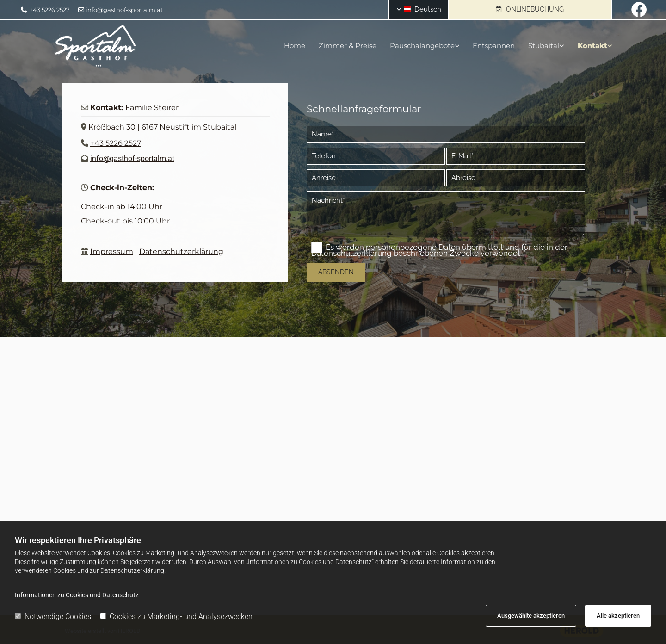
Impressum (112, 251)
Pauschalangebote (421, 46)
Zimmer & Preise (346, 46)
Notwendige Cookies (53, 616)
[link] (416, 46)
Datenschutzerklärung (181, 251)
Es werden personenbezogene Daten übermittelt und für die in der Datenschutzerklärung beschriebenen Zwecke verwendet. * (439, 250)
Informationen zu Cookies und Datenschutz (77, 595)
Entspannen (493, 46)
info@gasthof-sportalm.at (124, 10)
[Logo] (145, 46)
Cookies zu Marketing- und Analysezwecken (176, 616)
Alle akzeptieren (618, 616)
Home (292, 46)
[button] (530, 10)
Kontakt (593, 46)
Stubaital (544, 46)
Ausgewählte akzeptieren (531, 616)
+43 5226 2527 (50, 10)
